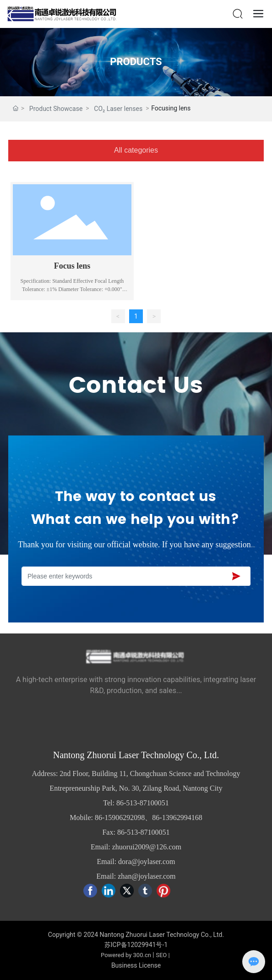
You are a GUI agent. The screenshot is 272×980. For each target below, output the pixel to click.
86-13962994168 (177, 818)
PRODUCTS (136, 62)
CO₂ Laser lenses (118, 109)
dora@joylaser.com (147, 862)
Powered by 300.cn (126, 955)
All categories (136, 150)
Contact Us (136, 386)
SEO (161, 955)
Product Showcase (56, 109)
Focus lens (72, 266)
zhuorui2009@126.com (147, 847)
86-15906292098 (120, 818)
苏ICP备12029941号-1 (136, 945)
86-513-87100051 (143, 803)
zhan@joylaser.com (147, 876)
